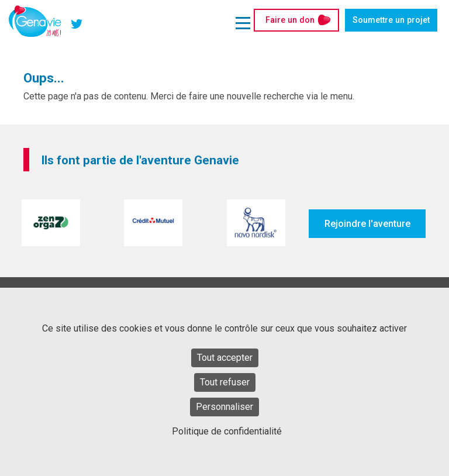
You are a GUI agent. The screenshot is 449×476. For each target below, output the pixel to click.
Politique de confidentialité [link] (227, 431)
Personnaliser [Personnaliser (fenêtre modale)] (224, 407)
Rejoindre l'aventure (367, 223)
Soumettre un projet (391, 20)
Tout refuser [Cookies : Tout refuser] (225, 382)
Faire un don (290, 20)
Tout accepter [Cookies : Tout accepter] (225, 358)
